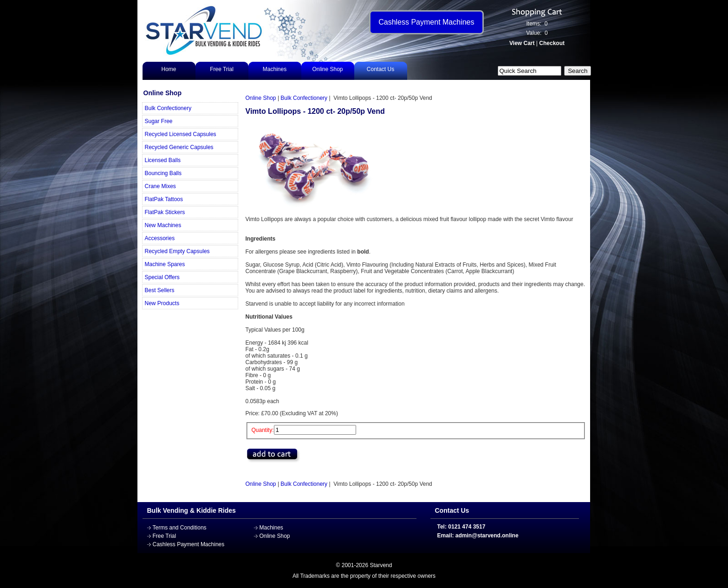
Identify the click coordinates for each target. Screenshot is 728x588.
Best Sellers (160, 290)
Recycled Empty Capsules (177, 251)
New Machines (163, 225)
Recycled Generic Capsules (179, 147)
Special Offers (162, 277)
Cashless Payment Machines (189, 544)
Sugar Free (159, 121)
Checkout (552, 43)
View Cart (522, 43)
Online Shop (327, 69)
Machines (275, 69)
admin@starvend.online (487, 536)
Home (169, 69)
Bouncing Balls (163, 173)
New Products (162, 303)
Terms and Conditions (180, 528)
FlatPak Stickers (165, 212)
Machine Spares (165, 264)
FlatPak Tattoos (164, 199)
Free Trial (222, 69)
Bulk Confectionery (168, 108)
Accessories (160, 238)
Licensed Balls (163, 160)
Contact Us (380, 69)
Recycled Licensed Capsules (181, 134)
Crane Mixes (160, 186)
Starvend (381, 565)
